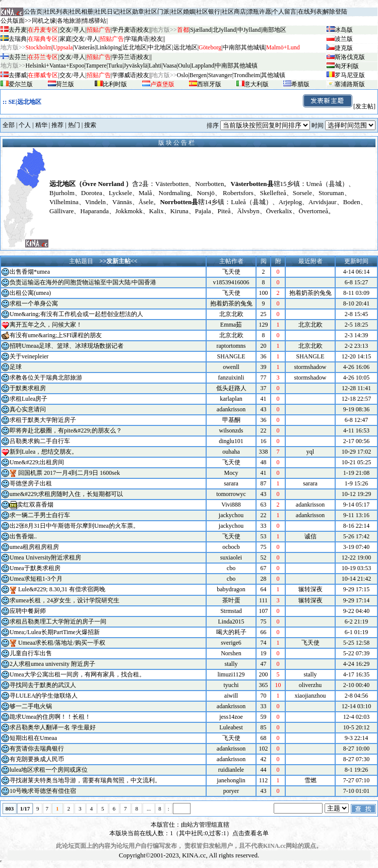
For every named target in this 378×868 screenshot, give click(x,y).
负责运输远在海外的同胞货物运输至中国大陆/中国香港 (83, 282)
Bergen (198, 75)
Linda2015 (231, 622)
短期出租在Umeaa (33, 738)
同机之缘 (44, 21)
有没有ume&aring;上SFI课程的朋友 (56, 335)
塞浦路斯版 (350, 84)
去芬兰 (18, 57)
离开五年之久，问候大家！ (46, 325)
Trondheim (247, 75)
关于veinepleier (29, 356)
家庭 (66, 39)
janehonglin (231, 780)
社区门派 (157, 12)
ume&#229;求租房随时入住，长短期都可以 (66, 494)
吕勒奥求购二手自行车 (40, 441)
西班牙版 (209, 84)
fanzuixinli (231, 378)
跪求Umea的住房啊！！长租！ (50, 717)
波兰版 (344, 39)
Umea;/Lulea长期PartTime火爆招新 (55, 632)
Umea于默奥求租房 (35, 568)
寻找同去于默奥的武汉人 (43, 685)
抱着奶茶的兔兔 (231, 303)
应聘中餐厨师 (28, 611)
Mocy (231, 473)
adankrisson (231, 409)
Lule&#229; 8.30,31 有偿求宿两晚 (62, 589)
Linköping (108, 47)
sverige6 (231, 643)
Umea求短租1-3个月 (36, 579)
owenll (231, 367)
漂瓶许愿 (259, 12)
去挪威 (18, 75)
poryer (231, 791)
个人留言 (284, 12)
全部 (9, 125)
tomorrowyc (231, 494)
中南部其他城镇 (236, 66)
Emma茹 (231, 325)
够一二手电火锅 (31, 706)
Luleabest (231, 727)
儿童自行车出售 (31, 653)
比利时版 (115, 84)
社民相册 (81, 12)
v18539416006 (231, 282)
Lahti (155, 66)
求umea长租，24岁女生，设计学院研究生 (65, 600)
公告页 (33, 12)
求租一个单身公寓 (34, 303)
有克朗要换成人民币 (37, 759)
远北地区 (185, 47)
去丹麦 (18, 30)
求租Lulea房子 (28, 399)
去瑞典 (18, 39)
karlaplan (231, 399)
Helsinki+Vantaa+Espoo (55, 66)
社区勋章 (132, 12)
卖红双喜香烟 (35, 505)
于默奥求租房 (28, 388)
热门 (74, 125)
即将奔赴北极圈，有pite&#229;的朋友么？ (66, 430)
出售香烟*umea (30, 272)
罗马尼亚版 (350, 75)
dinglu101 (231, 441)
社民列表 (56, 12)
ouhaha (231, 452)
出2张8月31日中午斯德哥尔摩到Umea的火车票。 (74, 526)
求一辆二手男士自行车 (40, 515)
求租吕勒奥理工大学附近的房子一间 (58, 622)
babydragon (231, 589)
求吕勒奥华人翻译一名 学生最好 (53, 727)
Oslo (183, 75)
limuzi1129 (231, 674)
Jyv (135, 66)
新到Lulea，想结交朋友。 (44, 452)
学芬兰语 (124, 57)
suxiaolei (231, 557)
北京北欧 (231, 314)
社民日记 (107, 12)
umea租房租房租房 (34, 547)
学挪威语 (124, 75)
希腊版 (300, 84)
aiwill (231, 696)
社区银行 (208, 12)
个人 (25, 125)
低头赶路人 (231, 388)
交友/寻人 (72, 30)
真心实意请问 (28, 409)
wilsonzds (231, 430)
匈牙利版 (347, 66)
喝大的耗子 (231, 632)
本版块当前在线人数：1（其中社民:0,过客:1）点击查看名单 (189, 833)
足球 (16, 367)
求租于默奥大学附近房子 (43, 420)
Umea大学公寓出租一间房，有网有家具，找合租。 (77, 674)
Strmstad (231, 611)
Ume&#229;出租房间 (37, 462)
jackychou (231, 515)
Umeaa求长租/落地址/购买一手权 (62, 643)
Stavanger (220, 75)
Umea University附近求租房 (45, 557)
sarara (231, 483)
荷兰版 (65, 84)
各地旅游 (69, 21)
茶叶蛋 (231, 600)
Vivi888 (231, 505)
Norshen (231, 653)
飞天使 (231, 272)
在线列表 (310, 12)
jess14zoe (231, 717)
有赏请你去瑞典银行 (37, 749)
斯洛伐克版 (350, 57)
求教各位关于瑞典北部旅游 (46, 378)
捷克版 (344, 48)
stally (231, 664)
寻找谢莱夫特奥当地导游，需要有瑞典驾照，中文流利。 (85, 780)
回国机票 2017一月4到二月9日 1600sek (69, 473)
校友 (143, 30)
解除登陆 (335, 12)
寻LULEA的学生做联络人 (44, 696)
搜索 (90, 125)
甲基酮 (231, 420)
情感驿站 (94, 21)
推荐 (57, 125)
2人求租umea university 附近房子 (52, 664)
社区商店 (234, 12)
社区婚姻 (183, 12)
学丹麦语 (124, 30)
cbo (231, 568)
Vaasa (170, 66)
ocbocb (231, 547)
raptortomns (231, 346)
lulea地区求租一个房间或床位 (49, 770)
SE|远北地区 (25, 102)
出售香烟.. (23, 536)
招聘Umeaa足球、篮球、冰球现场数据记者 (67, 346)
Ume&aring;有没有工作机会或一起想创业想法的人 (76, 314)
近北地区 (135, 47)
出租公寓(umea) (30, 293)
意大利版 (257, 84)
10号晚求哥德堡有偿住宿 (43, 791)
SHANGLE (231, 356)
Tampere (96, 66)
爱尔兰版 (21, 84)
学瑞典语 (137, 39)
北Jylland (225, 30)
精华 (41, 125)
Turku (115, 66)
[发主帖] (339, 106)
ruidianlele (231, 770)
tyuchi (231, 685)
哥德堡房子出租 (31, 483)
